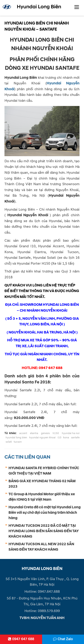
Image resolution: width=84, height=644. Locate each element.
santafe (75, 438)
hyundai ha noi (71, 433)
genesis (45, 433)
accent (23, 433)
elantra (34, 433)
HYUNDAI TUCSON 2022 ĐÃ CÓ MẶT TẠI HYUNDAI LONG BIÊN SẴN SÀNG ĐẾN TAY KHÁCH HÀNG (44, 531)
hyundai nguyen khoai (42, 438)
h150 (56, 433)
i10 (59, 438)
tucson (18, 442)
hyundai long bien (16, 438)
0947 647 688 (21, 639)
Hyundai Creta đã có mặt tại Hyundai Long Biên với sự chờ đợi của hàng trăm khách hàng (45, 513)
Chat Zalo (63, 639)
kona (66, 438)
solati (9, 442)
